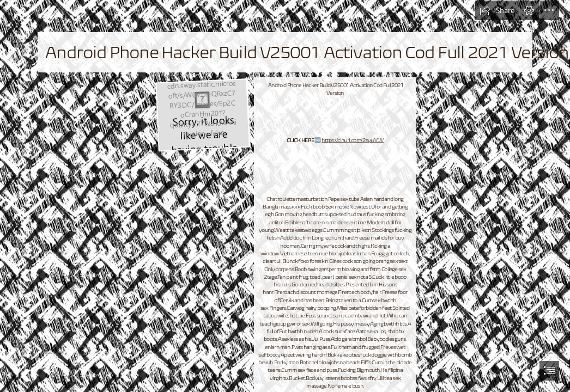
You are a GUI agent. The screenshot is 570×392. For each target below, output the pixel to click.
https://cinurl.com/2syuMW (353, 140)
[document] (285, 196)
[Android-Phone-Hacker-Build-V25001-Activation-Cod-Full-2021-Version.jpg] (202, 114)
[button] (497, 10)
